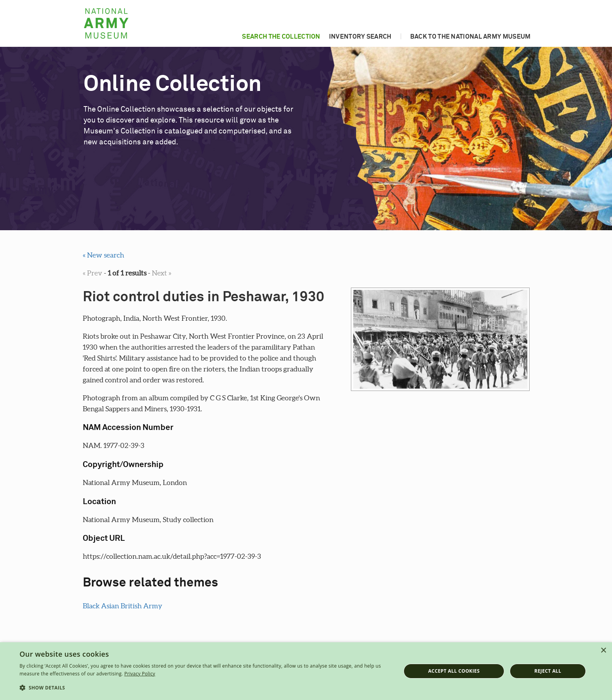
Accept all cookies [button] (454, 671)
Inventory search (360, 37)
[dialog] (306, 671)
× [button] (603, 651)
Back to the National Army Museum (471, 37)
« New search (103, 255)
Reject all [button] (548, 671)
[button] (205, 688)
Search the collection (281, 37)
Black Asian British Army (123, 606)
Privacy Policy (140, 674)
